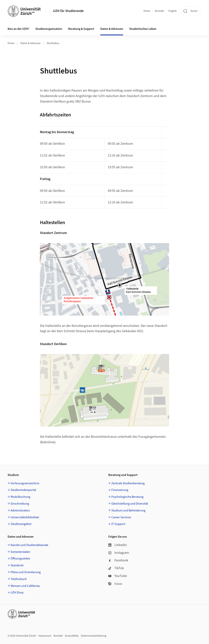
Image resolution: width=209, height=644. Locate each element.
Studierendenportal (23, 490)
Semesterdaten (20, 552)
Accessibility (72, 636)
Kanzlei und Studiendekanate (29, 545)
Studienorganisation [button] (49, 29)
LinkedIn (118, 545)
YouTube (118, 576)
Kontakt (159, 11)
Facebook (118, 560)
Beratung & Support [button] (81, 29)
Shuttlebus (53, 43)
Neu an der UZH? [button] (18, 29)
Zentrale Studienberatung (128, 483)
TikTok (116, 568)
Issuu (115, 584)
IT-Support (118, 524)
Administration (20, 510)
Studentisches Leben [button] (143, 29)
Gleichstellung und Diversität (130, 504)
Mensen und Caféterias (25, 586)
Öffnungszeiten (20, 559)
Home (147, 11)
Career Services (121, 517)
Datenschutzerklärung (94, 636)
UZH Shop (17, 593)
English (173, 11)
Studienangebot (21, 524)
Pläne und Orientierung (26, 572)
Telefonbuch (19, 579)
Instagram (119, 553)
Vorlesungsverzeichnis (25, 483)
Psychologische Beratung (127, 497)
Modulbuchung (20, 497)
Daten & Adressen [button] (112, 29)
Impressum (45, 636)
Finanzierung (120, 490)
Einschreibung (20, 504)
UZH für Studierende (68, 11)
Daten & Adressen (31, 43)
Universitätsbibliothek (25, 517)
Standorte (17, 565)
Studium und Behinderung (128, 510)
